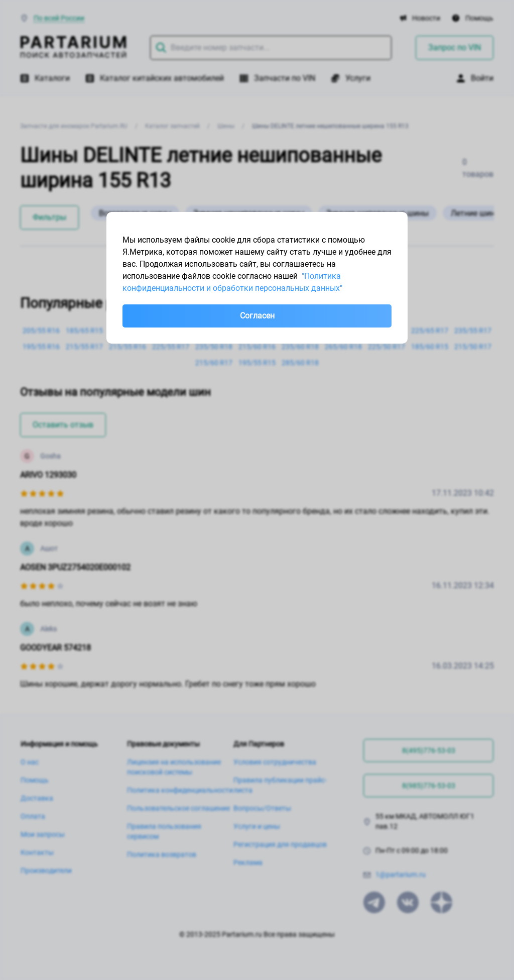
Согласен (257, 316)
